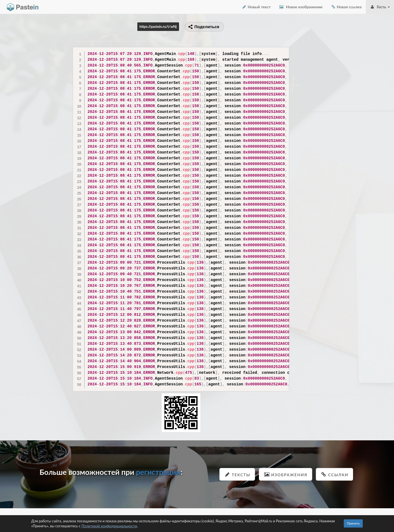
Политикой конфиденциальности (109, 526)
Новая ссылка (346, 7)
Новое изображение (301, 7)
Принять (353, 523)
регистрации (158, 472)
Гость (380, 7)
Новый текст (256, 7)
